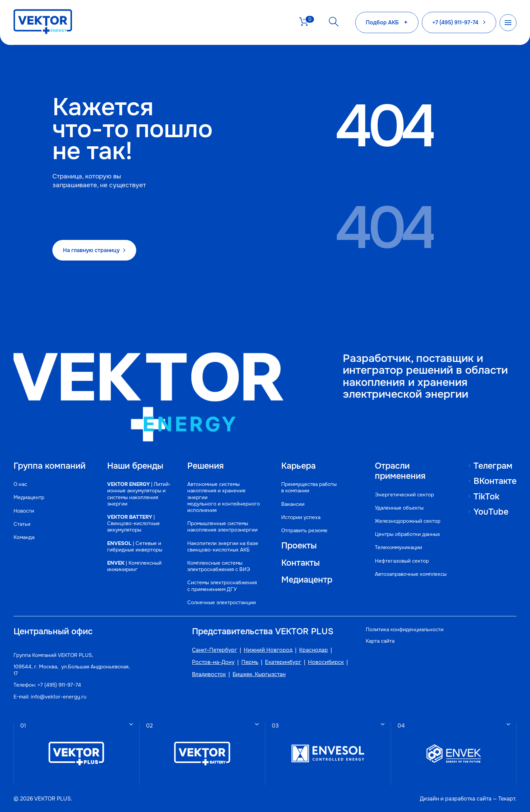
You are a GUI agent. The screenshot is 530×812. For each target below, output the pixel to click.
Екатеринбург (283, 662)
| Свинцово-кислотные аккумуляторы (134, 524)
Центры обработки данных (407, 534)
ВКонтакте (495, 481)
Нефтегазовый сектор (402, 561)
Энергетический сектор (404, 495)
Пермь (250, 662)
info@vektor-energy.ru (59, 697)
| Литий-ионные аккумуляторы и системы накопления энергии (139, 494)
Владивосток (209, 674)
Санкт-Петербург (214, 650)
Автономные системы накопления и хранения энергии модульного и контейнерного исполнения (224, 497)
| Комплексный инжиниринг (134, 566)
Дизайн (429, 799)
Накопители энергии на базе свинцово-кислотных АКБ (223, 547)
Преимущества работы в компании (309, 488)
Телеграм (493, 466)
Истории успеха (301, 518)
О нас (20, 484)
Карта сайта (380, 641)
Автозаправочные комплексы (411, 574)
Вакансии (293, 504)
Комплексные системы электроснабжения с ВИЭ (219, 566)
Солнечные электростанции (222, 603)
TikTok (486, 497)
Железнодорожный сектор (408, 521)
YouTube (491, 512)
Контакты (300, 563)
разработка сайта (468, 799)
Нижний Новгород (268, 650)
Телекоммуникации (399, 548)
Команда (24, 537)
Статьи (22, 524)
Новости (24, 511)
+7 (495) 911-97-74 (59, 685)
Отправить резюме (304, 531)
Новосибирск (326, 662)
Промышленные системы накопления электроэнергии (222, 527)
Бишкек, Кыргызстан (259, 674)
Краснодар (314, 650)
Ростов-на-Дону (213, 662)
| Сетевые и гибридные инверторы (135, 547)
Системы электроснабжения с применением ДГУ (222, 586)
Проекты (299, 546)
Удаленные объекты (399, 508)
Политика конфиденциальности (405, 630)
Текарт (507, 799)
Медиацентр (29, 498)
